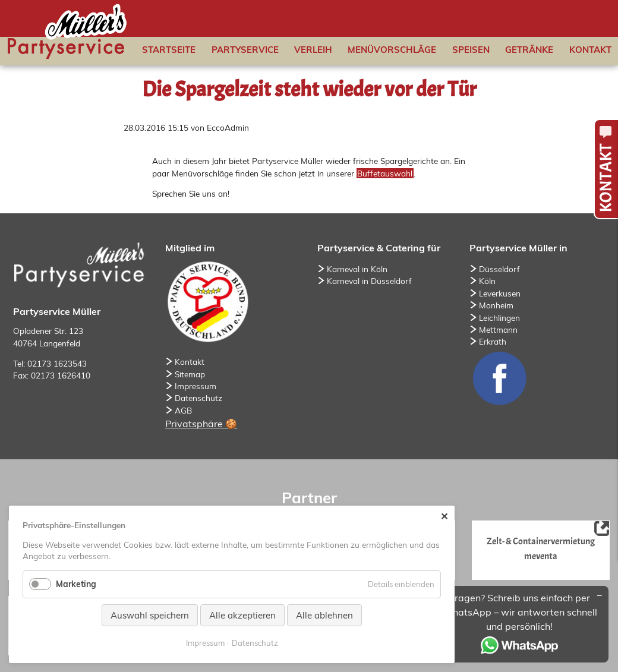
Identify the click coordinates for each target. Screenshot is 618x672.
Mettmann (498, 329)
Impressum (196, 386)
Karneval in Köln (357, 269)
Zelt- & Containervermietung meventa (541, 548)
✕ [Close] (444, 516)
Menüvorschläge (392, 50)
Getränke (529, 50)
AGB (183, 410)
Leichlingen (499, 318)
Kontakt (590, 50)
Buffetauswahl (385, 173)
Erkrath (493, 341)
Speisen (471, 50)
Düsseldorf (499, 269)
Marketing (76, 584)
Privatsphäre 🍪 (201, 424)
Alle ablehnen (324, 615)
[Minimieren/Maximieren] (600, 595)
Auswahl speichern (150, 615)
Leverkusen (500, 293)
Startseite (169, 50)
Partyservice (245, 50)
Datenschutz (198, 398)
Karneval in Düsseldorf (369, 281)
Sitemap (190, 374)
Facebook (499, 378)
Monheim (496, 305)
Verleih (313, 50)
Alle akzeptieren (242, 615)
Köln (487, 281)
